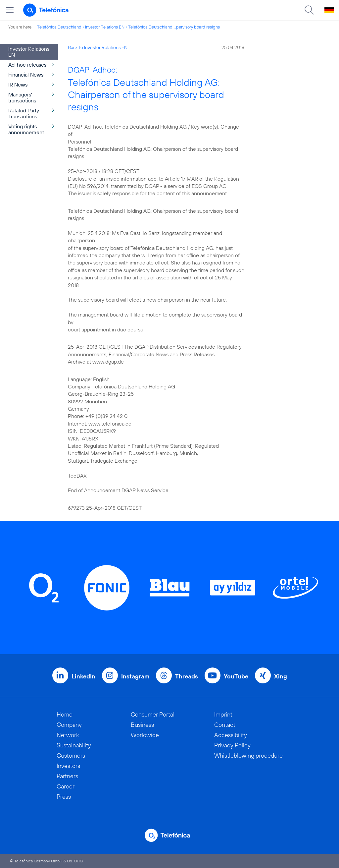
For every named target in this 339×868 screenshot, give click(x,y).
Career (66, 786)
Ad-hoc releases (27, 65)
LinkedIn (83, 676)
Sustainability (74, 745)
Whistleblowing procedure (248, 755)
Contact (225, 725)
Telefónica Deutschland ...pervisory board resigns (174, 27)
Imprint (223, 714)
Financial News (26, 75)
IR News (18, 85)
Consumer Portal (153, 714)
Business (142, 725)
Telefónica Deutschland (59, 27)
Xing (281, 676)
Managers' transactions (22, 97)
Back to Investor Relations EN (98, 47)
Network (68, 735)
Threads (187, 676)
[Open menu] (10, 10)
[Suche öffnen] (309, 10)
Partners (67, 776)
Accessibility (231, 735)
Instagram (135, 676)
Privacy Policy (232, 745)
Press (64, 797)
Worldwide (145, 735)
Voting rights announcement (26, 129)
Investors (68, 766)
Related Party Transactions (24, 113)
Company (69, 725)
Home (65, 714)
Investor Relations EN (105, 27)
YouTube (236, 676)
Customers (71, 755)
